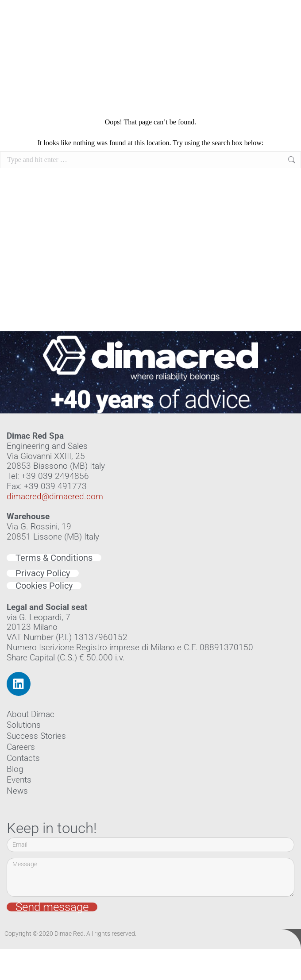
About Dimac (31, 714)
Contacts (23, 758)
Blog (15, 769)
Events (19, 780)
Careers (21, 747)
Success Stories (36, 736)
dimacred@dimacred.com (55, 496)
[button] (286, 48)
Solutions (24, 725)
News (17, 791)
